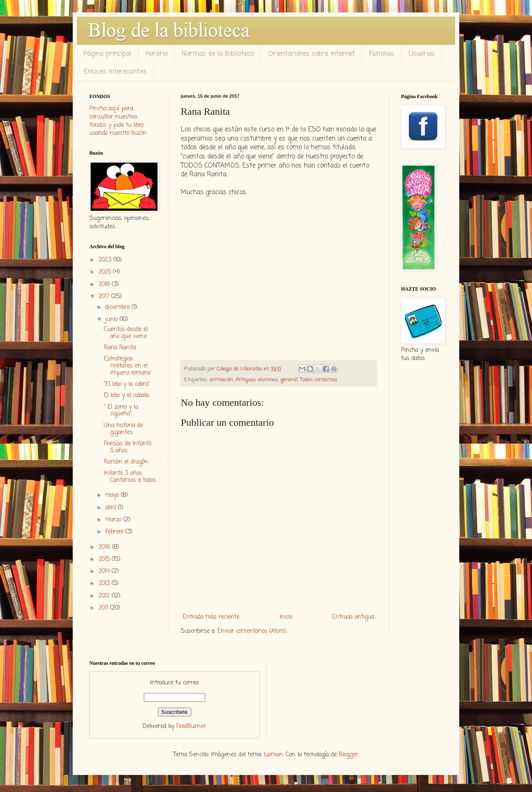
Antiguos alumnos (257, 380)
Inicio (286, 617)
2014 (105, 571)
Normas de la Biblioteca (218, 54)
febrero (115, 532)
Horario (156, 54)
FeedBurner (191, 727)
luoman (273, 755)
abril (112, 508)
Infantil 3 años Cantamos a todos (130, 477)
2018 (105, 285)
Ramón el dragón (126, 462)
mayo (113, 495)
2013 (105, 584)
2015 (105, 559)
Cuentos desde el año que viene (126, 333)
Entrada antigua (353, 617)
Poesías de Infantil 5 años (128, 447)
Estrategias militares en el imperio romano (127, 366)
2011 (104, 608)
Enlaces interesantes (115, 72)
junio (112, 320)
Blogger (349, 755)
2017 (105, 297)
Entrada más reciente (211, 617)
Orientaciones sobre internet (312, 54)
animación (221, 380)
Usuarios (422, 54)
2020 (106, 272)
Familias (382, 54)
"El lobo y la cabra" (127, 384)
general (289, 380)
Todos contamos (319, 380)
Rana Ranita (120, 348)
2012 (105, 596)
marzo (114, 520)
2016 (105, 547)
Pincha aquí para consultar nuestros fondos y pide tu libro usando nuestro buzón (118, 121)
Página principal (107, 54)
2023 (106, 260)
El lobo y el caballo (127, 396)
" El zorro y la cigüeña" (121, 411)
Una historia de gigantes (123, 429)
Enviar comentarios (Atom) (252, 631)
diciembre (118, 307)
